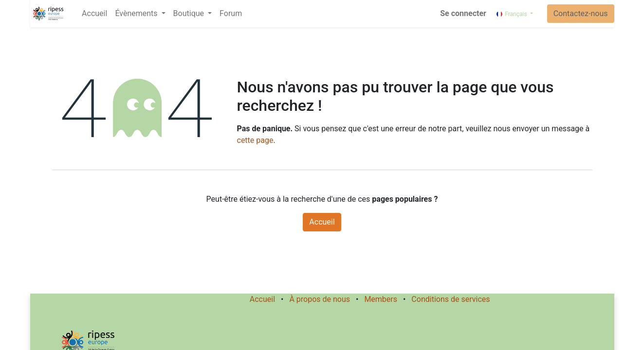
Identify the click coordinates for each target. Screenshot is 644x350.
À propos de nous (320, 299)
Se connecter (463, 13)
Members (381, 299)
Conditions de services (451, 299)
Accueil (322, 222)
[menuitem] (94, 14)
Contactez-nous (581, 13)
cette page (255, 140)
